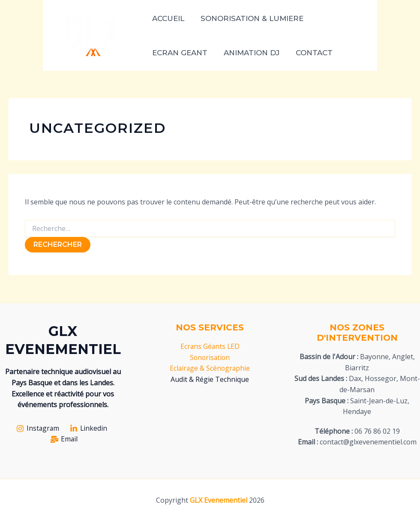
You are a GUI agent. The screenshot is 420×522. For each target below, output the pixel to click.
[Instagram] (37, 429)
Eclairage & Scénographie (210, 368)
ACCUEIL (167, 18)
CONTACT (310, 53)
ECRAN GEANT (179, 53)
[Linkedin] (89, 429)
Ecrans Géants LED (210, 346)
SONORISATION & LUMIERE (249, 18)
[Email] (64, 439)
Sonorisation (210, 357)
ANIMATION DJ (249, 53)
